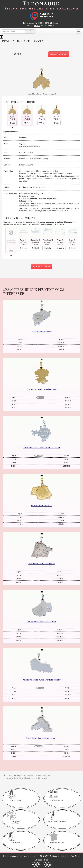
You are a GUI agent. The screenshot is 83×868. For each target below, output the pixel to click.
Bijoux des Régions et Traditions (21, 775)
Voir (12, 123)
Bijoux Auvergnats (43, 775)
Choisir (23, 248)
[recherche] (31, 31)
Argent (22, 144)
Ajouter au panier (59, 54)
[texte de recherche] (13, 31)
